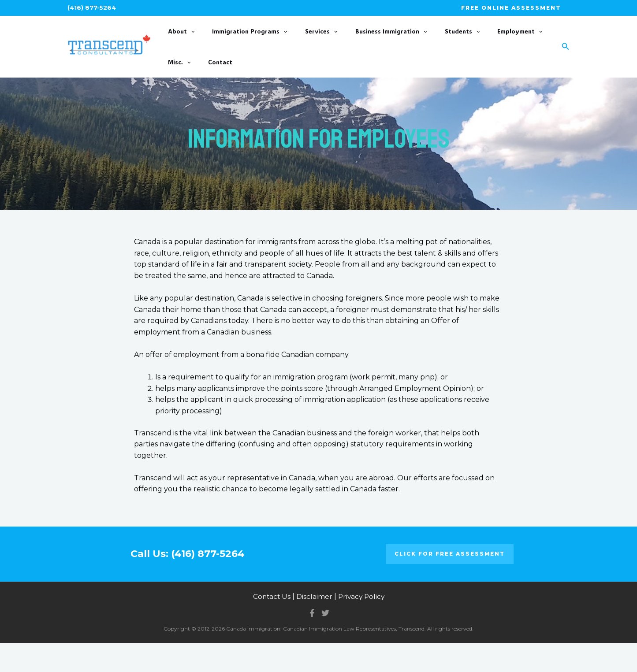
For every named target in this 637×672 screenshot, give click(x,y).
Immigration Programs (240, 39)
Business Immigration (363, 39)
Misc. (516, 39)
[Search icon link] (566, 61)
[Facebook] (312, 642)
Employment (473, 39)
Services (302, 39)
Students (425, 39)
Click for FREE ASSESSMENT (450, 583)
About (181, 39)
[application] (190, 39)
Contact (180, 84)
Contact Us (271, 626)
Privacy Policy (362, 626)
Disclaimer (314, 626)
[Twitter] (325, 642)
